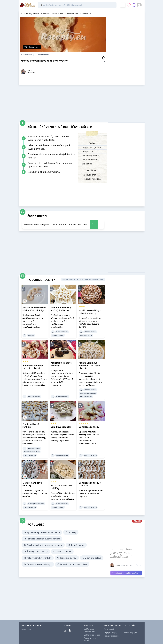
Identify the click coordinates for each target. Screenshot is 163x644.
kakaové (61, 364)
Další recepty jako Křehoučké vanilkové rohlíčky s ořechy (83, 279)
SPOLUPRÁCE (130, 625)
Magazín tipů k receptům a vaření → (126, 573)
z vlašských (62, 309)
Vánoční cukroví (32, 47)
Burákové (61, 487)
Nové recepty (109, 629)
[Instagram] (65, 630)
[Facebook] (70, 630)
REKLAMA (88, 625)
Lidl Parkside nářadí (92, 635)
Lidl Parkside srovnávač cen (89, 630)
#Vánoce (31, 335)
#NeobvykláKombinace (36, 504)
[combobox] (77, 5)
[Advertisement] (126, 47)
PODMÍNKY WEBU (112, 625)
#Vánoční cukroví (58, 335)
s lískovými (90, 312)
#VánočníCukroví (62, 332)
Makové (32, 484)
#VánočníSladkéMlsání (88, 393)
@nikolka (31, 73)
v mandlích (90, 484)
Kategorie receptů (111, 636)
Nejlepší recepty (111, 632)
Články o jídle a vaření (90, 640)
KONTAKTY (69, 625)
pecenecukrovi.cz (32, 626)
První (31, 426)
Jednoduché (34, 309)
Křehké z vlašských (89, 365)
